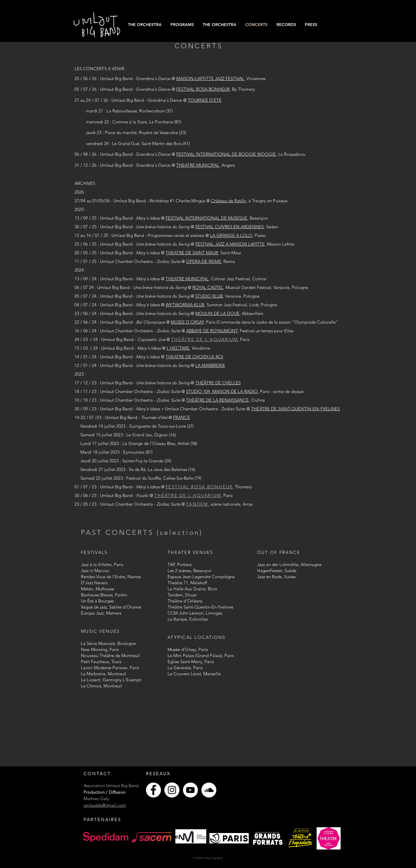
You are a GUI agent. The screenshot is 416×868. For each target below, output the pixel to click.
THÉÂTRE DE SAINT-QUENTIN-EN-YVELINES (295, 409)
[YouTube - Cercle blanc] (190, 790)
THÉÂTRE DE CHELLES (218, 383)
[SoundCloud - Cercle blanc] (209, 790)
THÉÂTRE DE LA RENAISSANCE (217, 400)
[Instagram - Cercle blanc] (172, 790)
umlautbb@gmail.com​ (105, 805)
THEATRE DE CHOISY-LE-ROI (194, 357)
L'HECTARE (178, 348)
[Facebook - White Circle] (153, 790)
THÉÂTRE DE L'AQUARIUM (204, 339)
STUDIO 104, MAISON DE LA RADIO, (222, 391)
